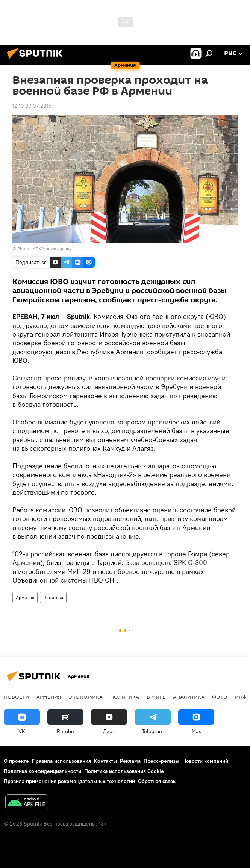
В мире (156, 697)
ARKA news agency (52, 248)
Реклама (130, 761)
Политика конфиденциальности (42, 771)
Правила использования (61, 761)
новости (16, 697)
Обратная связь (157, 781)
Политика (53, 597)
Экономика (86, 697)
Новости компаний (205, 761)
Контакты (105, 761)
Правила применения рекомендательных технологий (69, 781)
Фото (220, 697)
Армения (25, 597)
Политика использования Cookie (124, 771)
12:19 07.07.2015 (32, 106)
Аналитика (189, 697)
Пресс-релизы (161, 761)
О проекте (16, 761)
